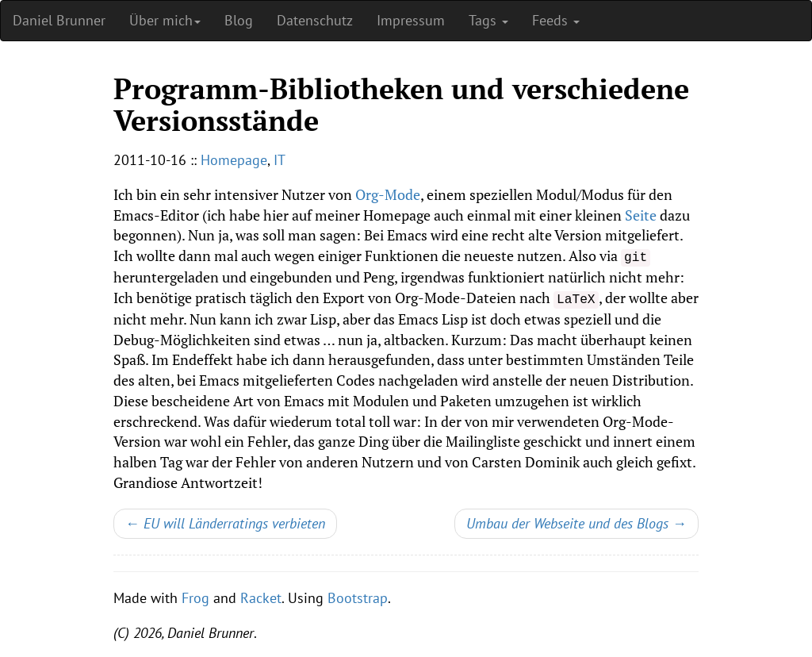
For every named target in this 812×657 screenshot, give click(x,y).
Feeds (556, 20)
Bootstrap (358, 598)
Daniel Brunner (59, 20)
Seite (641, 215)
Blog (239, 20)
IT (280, 160)
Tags (488, 20)
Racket (261, 598)
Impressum (411, 20)
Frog (195, 598)
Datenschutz (315, 20)
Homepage (234, 160)
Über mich (165, 20)
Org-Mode (388, 194)
